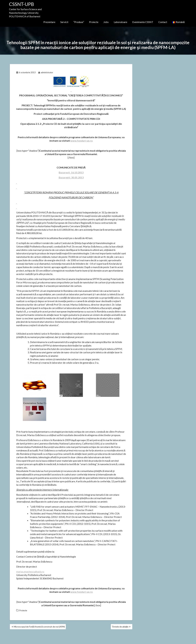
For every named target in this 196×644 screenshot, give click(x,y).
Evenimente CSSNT (143, 22)
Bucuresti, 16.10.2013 (71, 172)
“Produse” (79, 22)
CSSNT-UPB (22, 4)
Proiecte (94, 22)
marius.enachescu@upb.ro (30, 571)
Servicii (64, 22)
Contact (163, 22)
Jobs (106, 22)
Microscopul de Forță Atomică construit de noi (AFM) (39, 627)
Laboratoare (120, 22)
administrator (46, 72)
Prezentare (49, 22)
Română (178, 22)
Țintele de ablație (120, 627)
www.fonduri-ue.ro (82, 141)
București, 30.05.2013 (71, 177)
